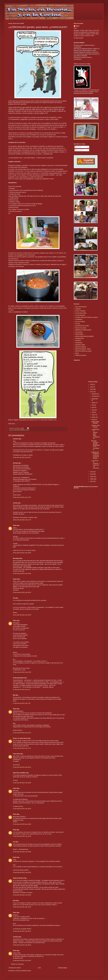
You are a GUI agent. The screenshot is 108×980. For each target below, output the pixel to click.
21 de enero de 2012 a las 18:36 (22, 824)
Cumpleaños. (79, 319)
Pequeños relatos (80, 345)
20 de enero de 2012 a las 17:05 (22, 497)
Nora (14, 901)
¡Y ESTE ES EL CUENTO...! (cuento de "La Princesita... (95, 464)
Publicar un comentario (17, 964)
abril (93, 412)
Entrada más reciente (15, 968)
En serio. (78, 324)
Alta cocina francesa (81, 307)
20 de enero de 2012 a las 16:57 (22, 457)
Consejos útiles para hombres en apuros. (87, 317)
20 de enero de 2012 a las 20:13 (22, 592)
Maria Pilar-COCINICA (19, 773)
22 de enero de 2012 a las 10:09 (22, 895)
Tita (14, 598)
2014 (92, 387)
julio (93, 405)
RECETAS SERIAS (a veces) (22, 430)
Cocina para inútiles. (81, 313)
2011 (92, 472)
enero (93, 420)
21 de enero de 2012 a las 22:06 (22, 872)
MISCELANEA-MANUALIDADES (84, 336)
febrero (94, 417)
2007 (92, 481)
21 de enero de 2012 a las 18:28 (22, 783)
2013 (92, 389)
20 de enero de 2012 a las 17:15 (22, 520)
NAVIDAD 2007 (80, 338)
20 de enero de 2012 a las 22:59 (22, 672)
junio (93, 407)
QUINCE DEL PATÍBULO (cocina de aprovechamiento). (95, 455)
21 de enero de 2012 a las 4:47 (22, 690)
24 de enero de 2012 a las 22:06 (22, 961)
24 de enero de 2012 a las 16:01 (22, 931)
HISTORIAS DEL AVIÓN (82, 326)
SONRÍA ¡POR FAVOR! (95, 426)
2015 (92, 384)
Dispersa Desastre (18, 878)
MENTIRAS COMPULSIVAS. (83, 330)
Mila (14, 695)
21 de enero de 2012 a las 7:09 (22, 703)
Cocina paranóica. (80, 315)
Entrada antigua (63, 968)
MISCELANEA (79, 334)
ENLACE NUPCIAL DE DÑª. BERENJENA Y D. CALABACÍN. (95, 445)
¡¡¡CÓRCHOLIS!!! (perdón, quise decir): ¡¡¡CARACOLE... (95, 434)
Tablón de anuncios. (81, 355)
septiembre (95, 399)
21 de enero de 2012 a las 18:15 (22, 767)
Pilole (15, 830)
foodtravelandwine (18, 678)
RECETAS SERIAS (81, 347)
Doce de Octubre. (80, 322)
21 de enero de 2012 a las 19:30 (22, 836)
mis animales (79, 332)
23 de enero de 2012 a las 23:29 (22, 907)
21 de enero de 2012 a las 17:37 (22, 748)
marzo (94, 415)
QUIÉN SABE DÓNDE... (95, 422)
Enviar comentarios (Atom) (24, 971)
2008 (92, 479)
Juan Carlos (17, 754)
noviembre (95, 396)
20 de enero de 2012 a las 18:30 (22, 573)
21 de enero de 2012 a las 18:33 (22, 809)
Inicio (39, 968)
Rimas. (77, 353)
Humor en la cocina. (81, 328)
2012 (92, 392)
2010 (92, 474)
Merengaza (16, 558)
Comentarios (79, 150)
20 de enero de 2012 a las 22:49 (22, 615)
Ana (14, 842)
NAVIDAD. (78, 341)
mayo (93, 410)
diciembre (95, 394)
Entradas (78, 147)
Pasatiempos (79, 343)
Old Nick (16, 463)
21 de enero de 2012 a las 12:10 (22, 733)
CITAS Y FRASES (80, 311)
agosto (94, 403)
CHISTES (78, 309)
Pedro (15, 525)
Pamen (15, 579)
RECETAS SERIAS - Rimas (83, 349)
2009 (92, 477)
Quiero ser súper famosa (20, 738)
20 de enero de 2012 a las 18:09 (22, 553)
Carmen (15, 503)
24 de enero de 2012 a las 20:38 (22, 945)
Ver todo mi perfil (78, 38)
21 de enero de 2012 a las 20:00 (22, 852)
